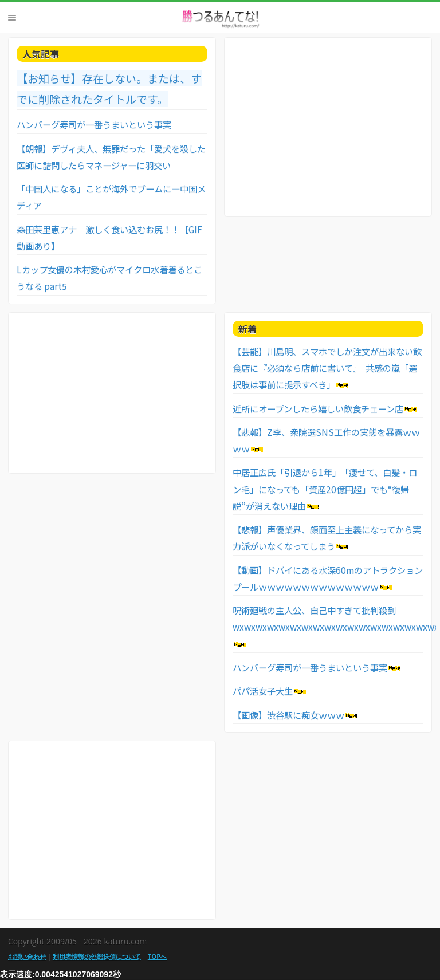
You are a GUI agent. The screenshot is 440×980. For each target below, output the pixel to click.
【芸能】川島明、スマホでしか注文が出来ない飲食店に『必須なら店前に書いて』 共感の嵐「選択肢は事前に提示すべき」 (327, 368)
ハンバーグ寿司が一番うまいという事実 (94, 124)
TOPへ (157, 956)
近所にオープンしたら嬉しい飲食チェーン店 (318, 408)
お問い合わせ (27, 956)
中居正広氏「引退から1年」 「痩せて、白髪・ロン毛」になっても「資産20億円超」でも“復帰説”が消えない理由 (325, 489)
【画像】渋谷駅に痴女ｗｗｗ (288, 715)
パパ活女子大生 (263, 691)
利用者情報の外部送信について (97, 956)
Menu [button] (12, 18)
